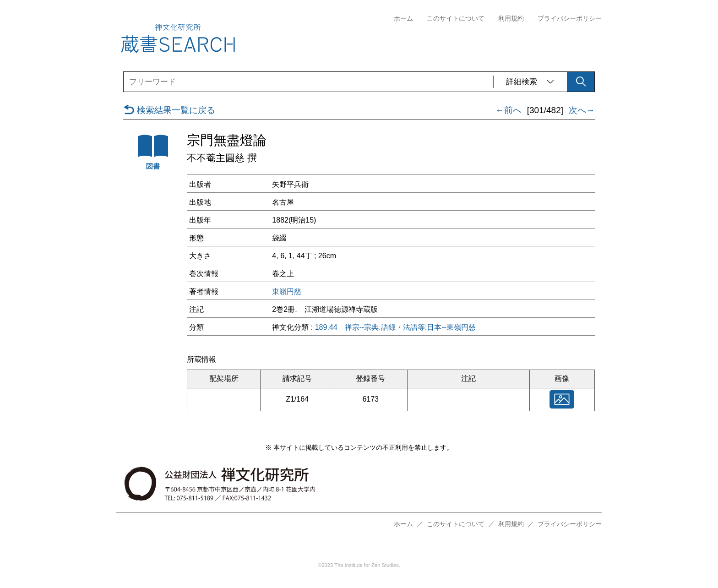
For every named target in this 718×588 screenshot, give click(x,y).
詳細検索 (530, 82)
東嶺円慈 (287, 292)
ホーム (403, 19)
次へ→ (582, 110)
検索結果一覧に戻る (169, 110)
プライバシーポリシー (570, 19)
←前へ (509, 110)
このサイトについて (456, 19)
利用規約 (511, 19)
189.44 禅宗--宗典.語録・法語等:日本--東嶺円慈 (395, 327)
